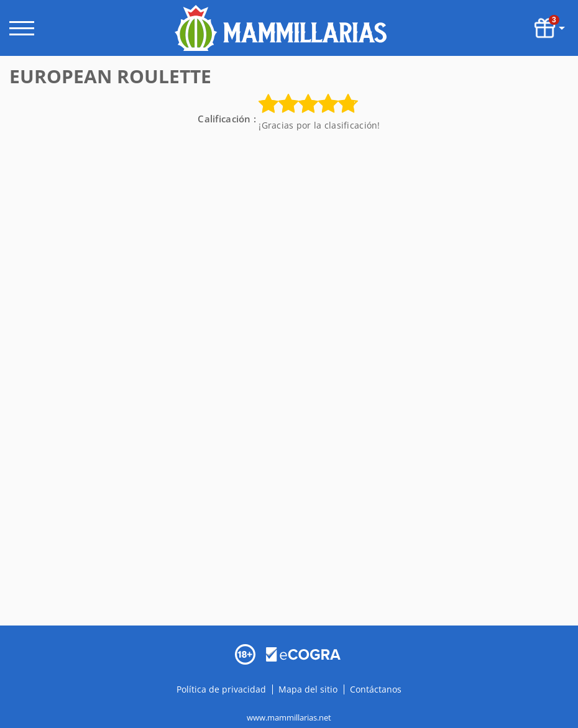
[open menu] (22, 28)
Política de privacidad (222, 689)
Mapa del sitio (308, 689)
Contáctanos (376, 689)
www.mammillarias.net (289, 717)
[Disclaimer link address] (303, 653)
